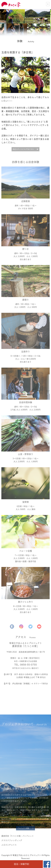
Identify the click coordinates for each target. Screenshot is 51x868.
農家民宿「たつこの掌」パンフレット (18, 846)
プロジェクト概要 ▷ (26, 837)
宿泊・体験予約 (21, 864)
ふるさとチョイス (9, 854)
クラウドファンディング (12, 850)
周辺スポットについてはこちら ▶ (26, 149)
